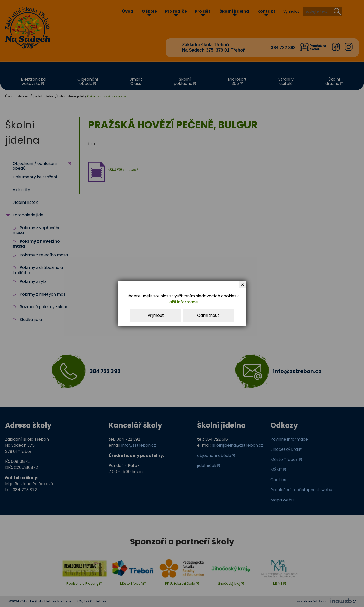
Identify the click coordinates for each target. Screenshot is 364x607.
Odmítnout (208, 315)
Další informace (182, 302)
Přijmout (156, 315)
